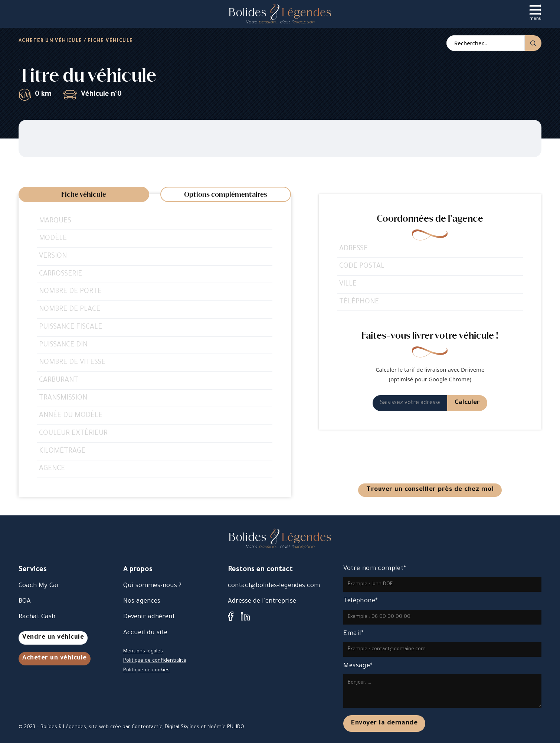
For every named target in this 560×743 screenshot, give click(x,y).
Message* (358, 666)
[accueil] (280, 14)
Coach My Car (39, 586)
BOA (25, 602)
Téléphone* (360, 601)
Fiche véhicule (84, 195)
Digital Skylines (182, 727)
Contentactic (147, 727)
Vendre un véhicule (53, 638)
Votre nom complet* (374, 569)
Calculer (467, 403)
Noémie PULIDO (226, 727)
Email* (353, 634)
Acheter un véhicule (50, 41)
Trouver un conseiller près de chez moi (430, 490)
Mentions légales (143, 651)
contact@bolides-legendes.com (274, 586)
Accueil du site (145, 633)
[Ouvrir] (535, 10)
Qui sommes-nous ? (152, 586)
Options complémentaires (226, 195)
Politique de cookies (146, 670)
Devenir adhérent (149, 617)
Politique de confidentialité (155, 661)
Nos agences (142, 602)
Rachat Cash (37, 617)
